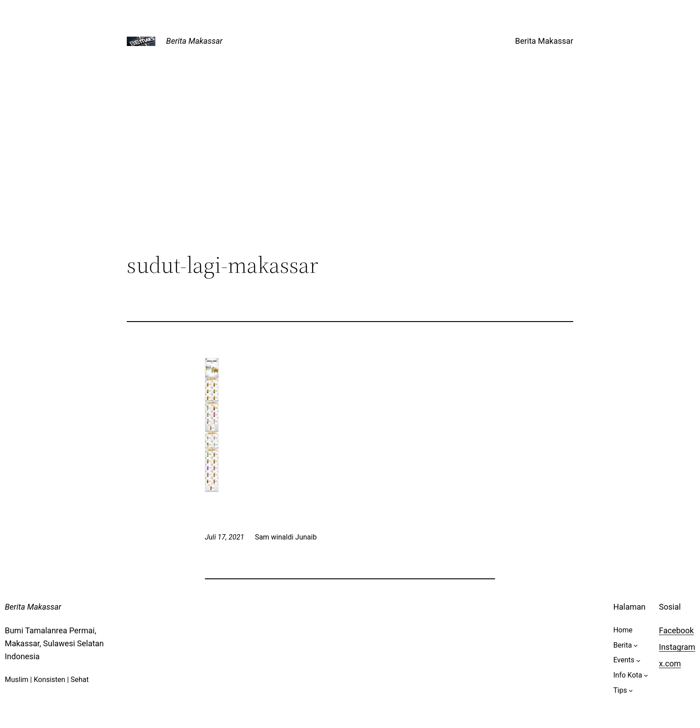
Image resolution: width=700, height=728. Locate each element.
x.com (670, 663)
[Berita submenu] (636, 645)
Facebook (676, 630)
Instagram (677, 647)
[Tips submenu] (631, 690)
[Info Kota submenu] (646, 675)
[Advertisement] (350, 178)
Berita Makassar (194, 41)
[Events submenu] (638, 660)
